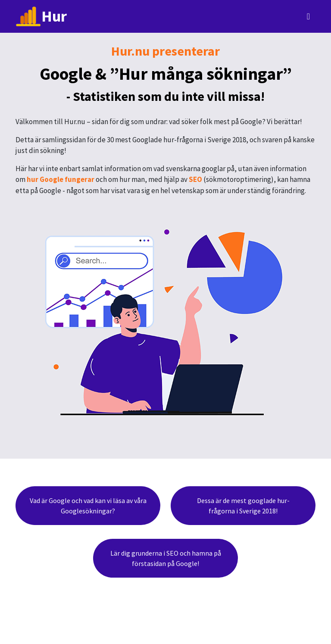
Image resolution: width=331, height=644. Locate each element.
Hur (41, 16)
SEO (195, 179)
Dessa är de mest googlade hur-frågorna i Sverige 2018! (243, 506)
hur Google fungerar (61, 179)
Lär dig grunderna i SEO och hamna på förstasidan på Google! (166, 558)
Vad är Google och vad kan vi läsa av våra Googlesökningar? (88, 506)
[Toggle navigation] (308, 16)
